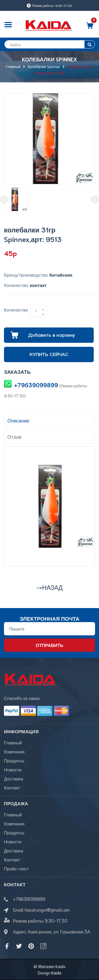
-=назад (49, 587)
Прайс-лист (16, 868)
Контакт (12, 787)
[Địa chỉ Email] (49, 629)
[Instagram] (43, 946)
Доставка (14, 778)
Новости (13, 769)
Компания (14, 751)
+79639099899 (36, 385)
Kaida (56, 972)
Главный (13, 742)
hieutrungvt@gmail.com (47, 910)
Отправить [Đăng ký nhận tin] (49, 645)
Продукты (14, 760)
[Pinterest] (31, 946)
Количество (16, 309)
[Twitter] (19, 946)
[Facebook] (7, 946)
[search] (49, 44)
